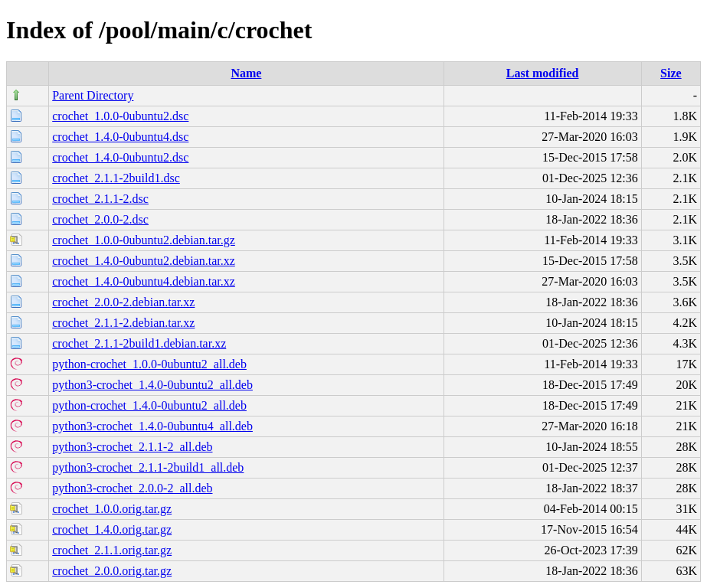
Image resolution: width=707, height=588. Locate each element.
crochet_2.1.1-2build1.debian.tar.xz (139, 343)
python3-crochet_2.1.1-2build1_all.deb (148, 467)
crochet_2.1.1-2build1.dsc (116, 178)
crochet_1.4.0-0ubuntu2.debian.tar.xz (144, 261)
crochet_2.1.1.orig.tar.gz (112, 550)
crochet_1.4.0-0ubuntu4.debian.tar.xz (144, 281)
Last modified (543, 73)
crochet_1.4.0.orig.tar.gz (112, 529)
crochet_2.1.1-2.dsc (100, 199)
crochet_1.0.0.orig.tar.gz (112, 509)
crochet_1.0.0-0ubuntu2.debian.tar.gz (144, 240)
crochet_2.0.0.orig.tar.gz (112, 571)
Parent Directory (93, 95)
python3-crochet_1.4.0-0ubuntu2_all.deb (152, 385)
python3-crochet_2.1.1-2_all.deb (132, 447)
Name (246, 73)
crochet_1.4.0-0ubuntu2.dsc (120, 157)
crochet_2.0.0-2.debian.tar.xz (123, 302)
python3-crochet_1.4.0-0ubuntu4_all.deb (152, 426)
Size (671, 73)
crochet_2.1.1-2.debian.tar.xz (123, 323)
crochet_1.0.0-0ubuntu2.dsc (120, 116)
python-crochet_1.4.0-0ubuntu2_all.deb (149, 405)
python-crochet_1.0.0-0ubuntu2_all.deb (149, 364)
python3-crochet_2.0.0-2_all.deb (132, 488)
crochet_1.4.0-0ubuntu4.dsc (120, 137)
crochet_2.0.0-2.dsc (100, 219)
